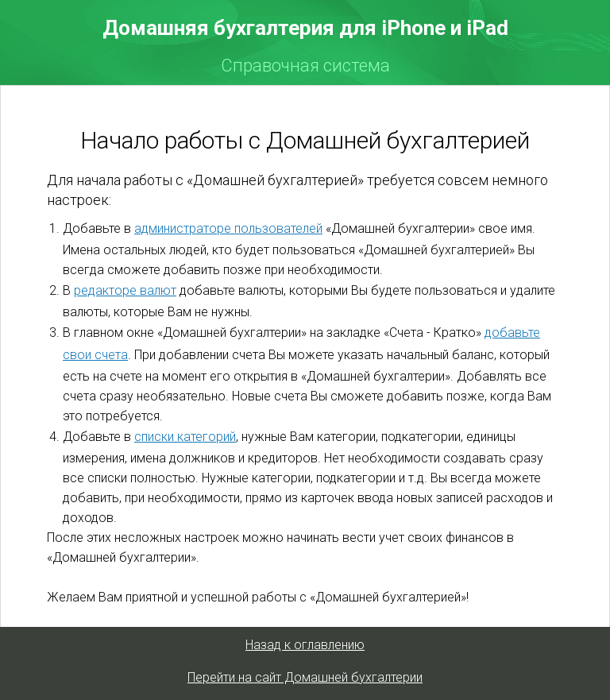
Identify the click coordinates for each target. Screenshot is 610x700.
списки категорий (185, 437)
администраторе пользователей (228, 228)
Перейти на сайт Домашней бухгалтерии (305, 677)
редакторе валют (125, 290)
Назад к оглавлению (305, 645)
